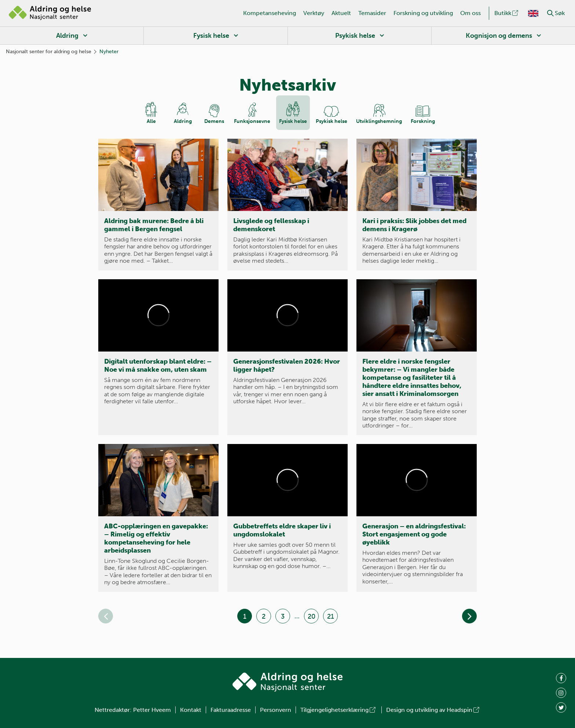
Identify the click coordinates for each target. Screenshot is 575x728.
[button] (550, 13)
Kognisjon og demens (499, 36)
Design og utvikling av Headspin (433, 710)
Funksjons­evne (252, 121)
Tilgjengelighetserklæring (338, 710)
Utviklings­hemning (379, 121)
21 (331, 616)
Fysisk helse (211, 36)
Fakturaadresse (231, 710)
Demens (214, 121)
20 (312, 616)
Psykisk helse (355, 36)
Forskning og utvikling (423, 13)
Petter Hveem (152, 710)
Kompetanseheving (270, 13)
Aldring (67, 36)
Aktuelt (341, 13)
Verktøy (314, 13)
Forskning (423, 121)
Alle (151, 121)
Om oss (470, 13)
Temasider (372, 13)
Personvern (276, 710)
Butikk (507, 13)
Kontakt (191, 710)
